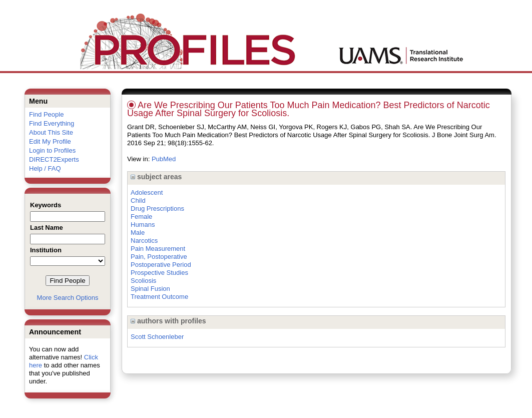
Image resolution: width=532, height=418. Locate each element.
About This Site (51, 132)
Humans (143, 225)
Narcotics (144, 241)
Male (138, 233)
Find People (46, 114)
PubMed (164, 159)
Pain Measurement (158, 249)
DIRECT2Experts (54, 159)
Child (138, 200)
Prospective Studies (159, 273)
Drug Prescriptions (157, 208)
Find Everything (52, 123)
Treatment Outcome (159, 297)
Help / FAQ (45, 168)
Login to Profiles (52, 150)
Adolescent (147, 192)
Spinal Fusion (150, 289)
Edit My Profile (50, 141)
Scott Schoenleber (157, 337)
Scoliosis (143, 281)
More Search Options (68, 298)
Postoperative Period (161, 265)
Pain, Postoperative (159, 257)
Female (141, 217)
